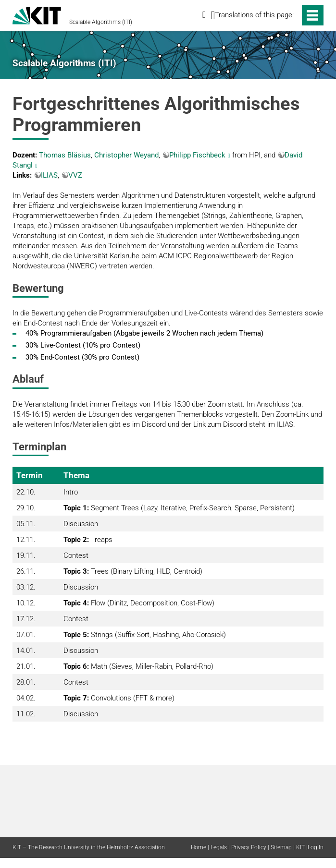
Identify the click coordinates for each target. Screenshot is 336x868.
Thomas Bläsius (65, 155)
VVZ (75, 175)
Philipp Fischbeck (197, 155)
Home (199, 847)
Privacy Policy (249, 847)
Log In (316, 847)
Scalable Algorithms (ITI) (101, 22)
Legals (219, 847)
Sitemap (281, 847)
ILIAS (49, 175)
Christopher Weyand (126, 155)
